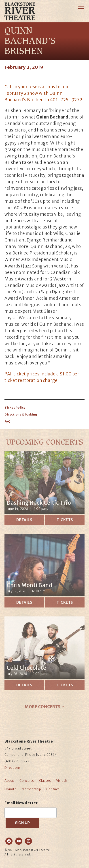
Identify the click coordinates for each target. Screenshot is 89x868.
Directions (13, 768)
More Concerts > (44, 707)
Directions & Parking (21, 415)
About (9, 781)
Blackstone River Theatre (24, 18)
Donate (10, 789)
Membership (31, 789)
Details (24, 520)
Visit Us (62, 781)
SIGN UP (22, 823)
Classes (45, 781)
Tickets (65, 520)
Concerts (27, 781)
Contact (53, 789)
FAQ (8, 421)
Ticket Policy (15, 408)
